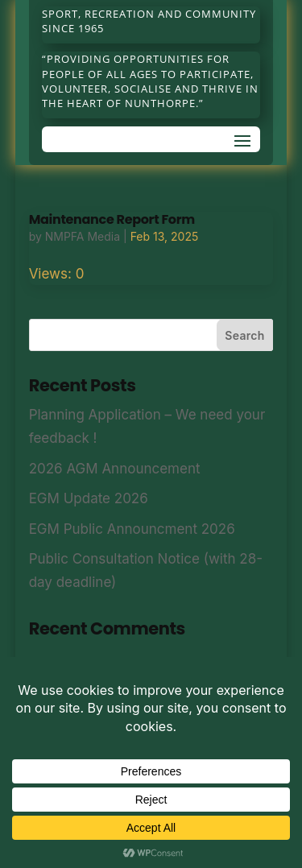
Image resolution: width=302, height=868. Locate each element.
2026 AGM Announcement (115, 469)
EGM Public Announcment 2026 (132, 529)
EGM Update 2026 (89, 498)
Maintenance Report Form (112, 219)
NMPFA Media (83, 236)
